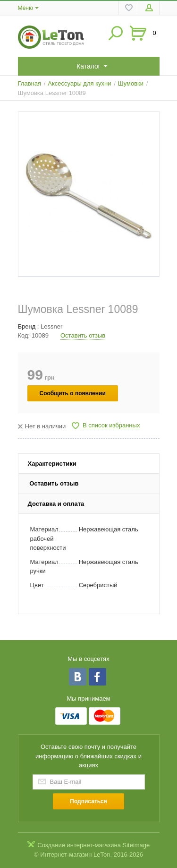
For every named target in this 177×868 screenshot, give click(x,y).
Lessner (51, 326)
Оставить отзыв (83, 335)
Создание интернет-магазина (79, 845)
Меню (25, 8)
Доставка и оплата (56, 504)
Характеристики (52, 464)
